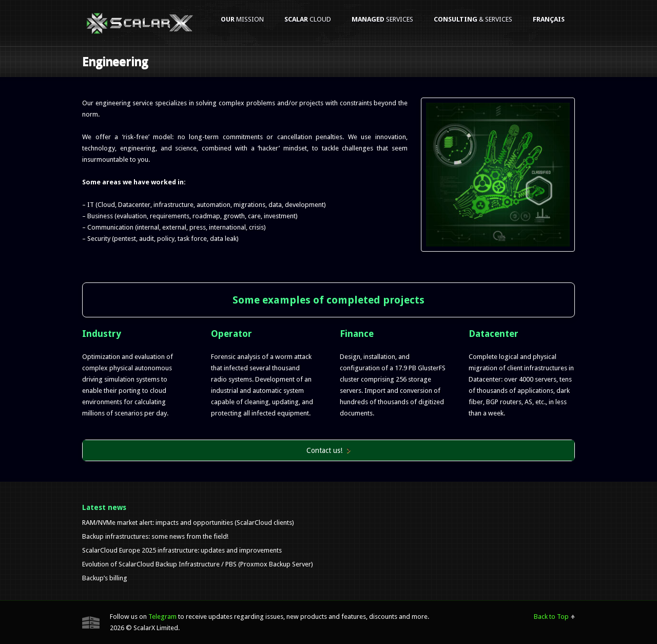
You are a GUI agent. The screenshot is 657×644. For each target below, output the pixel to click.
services (382, 19)
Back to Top (551, 617)
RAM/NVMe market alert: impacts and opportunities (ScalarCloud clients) (188, 523)
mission (242, 19)
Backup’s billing (105, 578)
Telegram (162, 617)
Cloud (308, 19)
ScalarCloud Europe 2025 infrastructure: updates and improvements (182, 550)
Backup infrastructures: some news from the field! (155, 536)
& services (473, 19)
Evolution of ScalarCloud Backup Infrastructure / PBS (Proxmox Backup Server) (198, 564)
